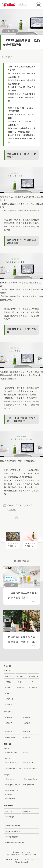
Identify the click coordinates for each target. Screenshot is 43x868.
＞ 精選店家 (26, 811)
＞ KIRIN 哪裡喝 (9, 817)
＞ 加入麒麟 (26, 723)
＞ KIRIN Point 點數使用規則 (13, 831)
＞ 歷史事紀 (8, 723)
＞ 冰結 (19, 682)
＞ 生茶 (7, 693)
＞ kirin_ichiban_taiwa (30, 779)
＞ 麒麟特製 (20, 688)
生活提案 (12, 509)
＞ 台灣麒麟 (26, 717)
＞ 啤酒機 (8, 682)
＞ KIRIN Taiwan (10, 799)
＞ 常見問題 (26, 737)
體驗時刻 (12, 506)
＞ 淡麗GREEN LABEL (34, 676)
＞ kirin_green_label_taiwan (13, 785)
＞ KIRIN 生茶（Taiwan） (30, 768)
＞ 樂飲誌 (26, 752)
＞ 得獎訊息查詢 (10, 737)
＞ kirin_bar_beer (10, 779)
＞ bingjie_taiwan (28, 785)
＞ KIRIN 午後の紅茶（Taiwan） (13, 768)
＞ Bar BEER (9, 676)
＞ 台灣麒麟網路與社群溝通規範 (15, 842)
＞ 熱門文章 (8, 811)
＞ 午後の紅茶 (33, 688)
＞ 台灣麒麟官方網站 (11, 752)
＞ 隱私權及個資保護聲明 (12, 825)
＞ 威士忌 (8, 688)
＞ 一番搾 (20, 676)
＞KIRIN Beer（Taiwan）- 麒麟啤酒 (13, 763)
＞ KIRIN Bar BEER (28, 763)
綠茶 (29, 506)
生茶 (21, 506)
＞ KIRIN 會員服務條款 (12, 837)
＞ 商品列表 (8, 705)
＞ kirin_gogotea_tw (11, 790)
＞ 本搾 (31, 682)
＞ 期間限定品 (9, 699)
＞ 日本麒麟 (8, 717)
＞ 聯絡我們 (26, 732)
